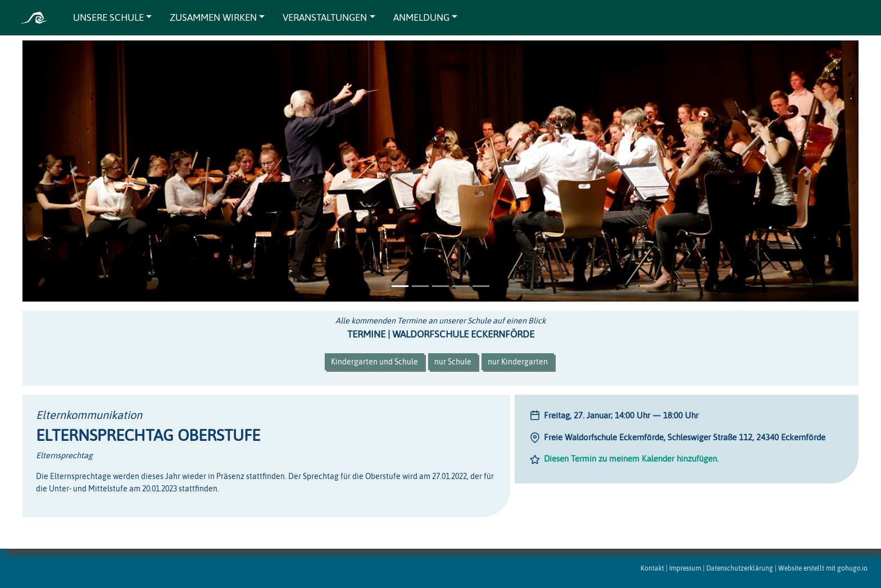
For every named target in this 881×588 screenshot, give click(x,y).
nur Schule (453, 362)
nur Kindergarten (518, 362)
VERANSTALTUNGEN (325, 17)
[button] (74, 171)
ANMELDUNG (421, 17)
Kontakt (652, 568)
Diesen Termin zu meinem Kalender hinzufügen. (631, 459)
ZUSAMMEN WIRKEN (213, 17)
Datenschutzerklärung (740, 568)
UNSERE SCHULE (108, 17)
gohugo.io (852, 568)
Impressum (685, 568)
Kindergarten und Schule (374, 362)
